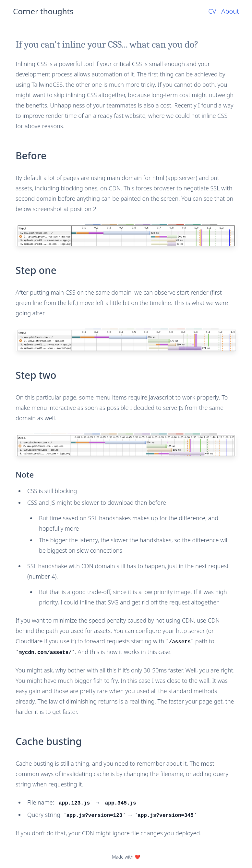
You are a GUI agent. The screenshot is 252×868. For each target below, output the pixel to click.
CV (212, 11)
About (230, 11)
